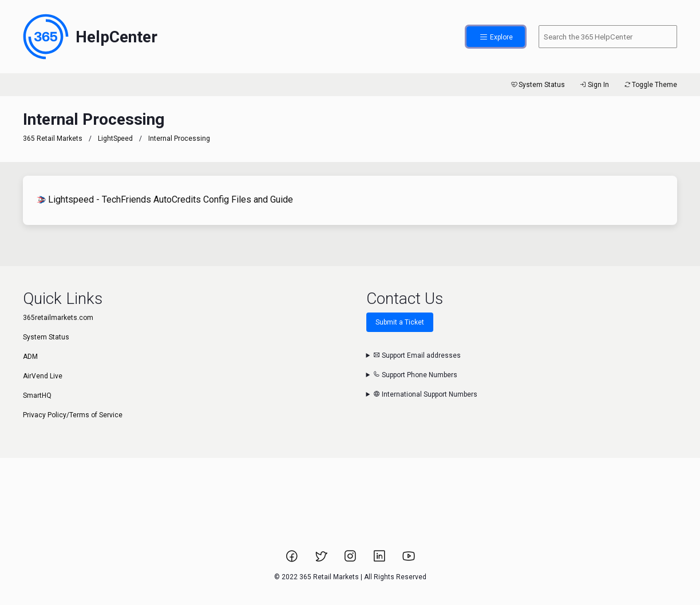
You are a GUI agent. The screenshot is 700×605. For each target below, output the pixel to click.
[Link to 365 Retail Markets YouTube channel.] (409, 560)
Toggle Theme (650, 85)
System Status (537, 85)
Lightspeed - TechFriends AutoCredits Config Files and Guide (165, 199)
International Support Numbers (425, 394)
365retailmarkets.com (58, 318)
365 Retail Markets (53, 139)
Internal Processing (179, 139)
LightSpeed (115, 139)
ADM (30, 357)
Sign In (594, 85)
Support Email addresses (417, 355)
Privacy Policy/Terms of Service (73, 415)
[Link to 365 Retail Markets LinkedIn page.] (380, 560)
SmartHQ (37, 396)
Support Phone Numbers (415, 375)
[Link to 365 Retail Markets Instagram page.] (351, 560)
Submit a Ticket (400, 322)
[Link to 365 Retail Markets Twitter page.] (322, 560)
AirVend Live (43, 376)
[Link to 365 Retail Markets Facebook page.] (293, 560)
